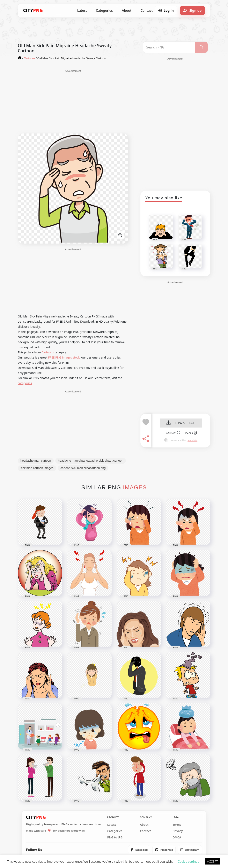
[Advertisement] (73, 102)
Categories (104, 10)
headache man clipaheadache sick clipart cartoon (91, 461)
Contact (145, 831)
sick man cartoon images (37, 468)
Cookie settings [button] (188, 861)
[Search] (201, 47)
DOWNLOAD (181, 423)
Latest (82, 10)
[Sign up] (192, 10)
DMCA (177, 837)
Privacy (178, 831)
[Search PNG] (169, 47)
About (127, 10)
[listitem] (139, 850)
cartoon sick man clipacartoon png (83, 468)
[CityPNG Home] (33, 10)
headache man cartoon (36, 461)
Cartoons (48, 352)
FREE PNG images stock (64, 357)
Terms (177, 825)
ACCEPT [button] (212, 861)
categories (25, 383)
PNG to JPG (115, 837)
